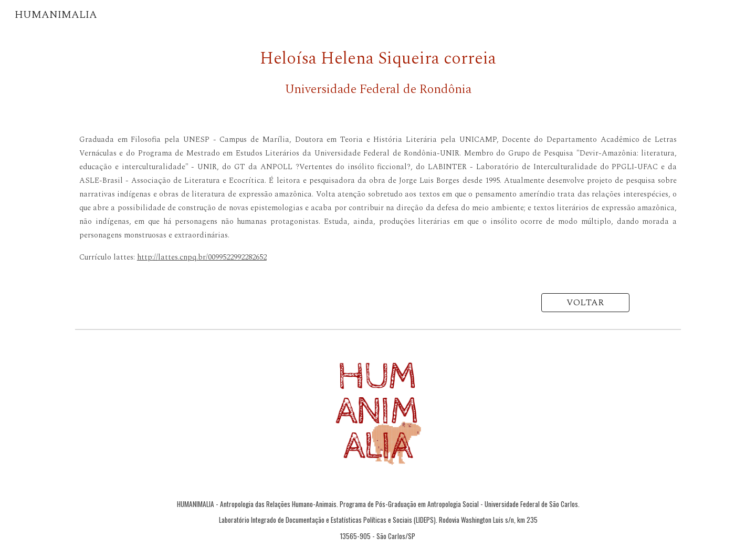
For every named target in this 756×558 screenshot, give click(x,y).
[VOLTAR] (585, 303)
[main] (378, 73)
